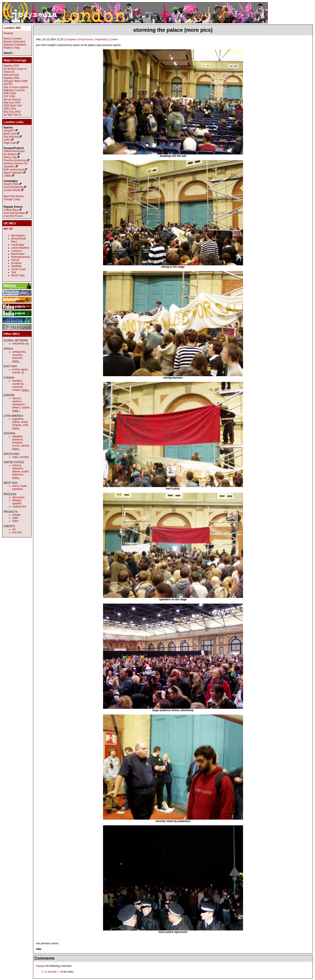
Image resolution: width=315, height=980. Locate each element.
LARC (7, 140)
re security (51, 972)
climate (16, 515)
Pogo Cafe (10, 143)
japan (24, 369)
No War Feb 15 (12, 115)
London (114, 39)
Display (40, 966)
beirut (16, 486)
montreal (17, 387)
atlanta (16, 471)
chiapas (17, 425)
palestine (17, 489)
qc (23, 372)
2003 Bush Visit (13, 106)
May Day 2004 (12, 103)
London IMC (12, 28)
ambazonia (19, 352)
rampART (9, 131)
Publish (8, 48)
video (15, 521)
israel (24, 486)
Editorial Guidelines (15, 45)
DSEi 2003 (10, 109)
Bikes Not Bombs (14, 196)
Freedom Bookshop (15, 160)
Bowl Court (10, 134)
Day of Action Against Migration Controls (16, 89)
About (7, 39)
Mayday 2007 (11, 66)
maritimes (18, 384)
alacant (17, 398)
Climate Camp (12, 199)
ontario (16, 390)
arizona (17, 465)
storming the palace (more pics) (173, 30)
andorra (17, 401)
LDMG (7, 176)
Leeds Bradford (20, 248)
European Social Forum (79, 39)
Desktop (8, 33)
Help (17, 48)
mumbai (24, 457)
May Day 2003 (12, 112)
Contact (17, 39)
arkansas (18, 468)
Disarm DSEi (11, 184)
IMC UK (8, 229)
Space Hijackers (13, 173)
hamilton (17, 381)
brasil (24, 422)
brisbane (17, 443)
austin (25, 471)
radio (15, 518)
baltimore (18, 475)
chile (25, 425)
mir (14, 529)
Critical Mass (11, 210)
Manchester (18, 254)
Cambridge (18, 245)
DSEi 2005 (10, 93)
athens (16, 408)
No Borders (10, 154)
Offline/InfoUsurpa (14, 151)
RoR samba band (14, 170)
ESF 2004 (9, 96)
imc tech (17, 532)
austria (26, 408)
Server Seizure (12, 99)
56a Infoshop (11, 137)
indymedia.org (20, 344)
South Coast (18, 269)
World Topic (18, 275)
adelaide (17, 436)
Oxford (15, 260)
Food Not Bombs (13, 187)
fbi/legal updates (17, 502)
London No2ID (12, 190)
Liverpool (17, 251)
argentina (18, 419)
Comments (45, 958)
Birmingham (18, 236)
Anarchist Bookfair (14, 213)
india (15, 457)
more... (16, 361)
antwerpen (18, 404)
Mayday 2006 (11, 78)
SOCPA (8, 84)
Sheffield (16, 266)
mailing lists (19, 507)
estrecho (17, 358)
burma (16, 369)
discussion (18, 497)
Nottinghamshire (21, 257)
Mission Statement (14, 42)
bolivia (16, 422)
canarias (17, 355)
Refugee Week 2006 (15, 81)
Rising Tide (10, 157)
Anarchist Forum (13, 216)
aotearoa (17, 439)
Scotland (16, 263)
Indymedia (101, 39)
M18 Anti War (11, 75)
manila (16, 372)
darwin (25, 446)
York (14, 272)
